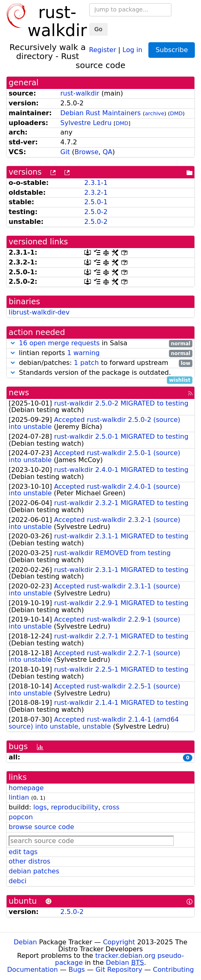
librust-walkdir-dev (39, 312)
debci (17, 881)
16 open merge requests (59, 343)
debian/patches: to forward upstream (100, 363)
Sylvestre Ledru (86, 123)
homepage (26, 788)
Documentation (32, 970)
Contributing (173, 970)
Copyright (119, 942)
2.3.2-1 (96, 193)
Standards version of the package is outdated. (100, 373)
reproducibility (75, 807)
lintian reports (100, 353)
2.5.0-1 (96, 202)
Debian (25, 942)
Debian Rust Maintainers (101, 113)
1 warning (83, 353)
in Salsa (100, 343)
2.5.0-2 (96, 212)
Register (103, 49)
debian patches (34, 871)
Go (98, 29)
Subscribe (172, 50)
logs (40, 807)
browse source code (41, 827)
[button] (13, 343)
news (19, 393)
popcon (21, 817)
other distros (29, 861)
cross (111, 807)
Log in (132, 49)
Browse (86, 152)
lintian (19, 797)
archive (155, 113)
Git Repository (119, 970)
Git (65, 152)
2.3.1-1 (96, 183)
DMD (177, 113)
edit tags (23, 852)
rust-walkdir (80, 93)
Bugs (77, 970)
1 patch (86, 363)
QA (108, 152)
